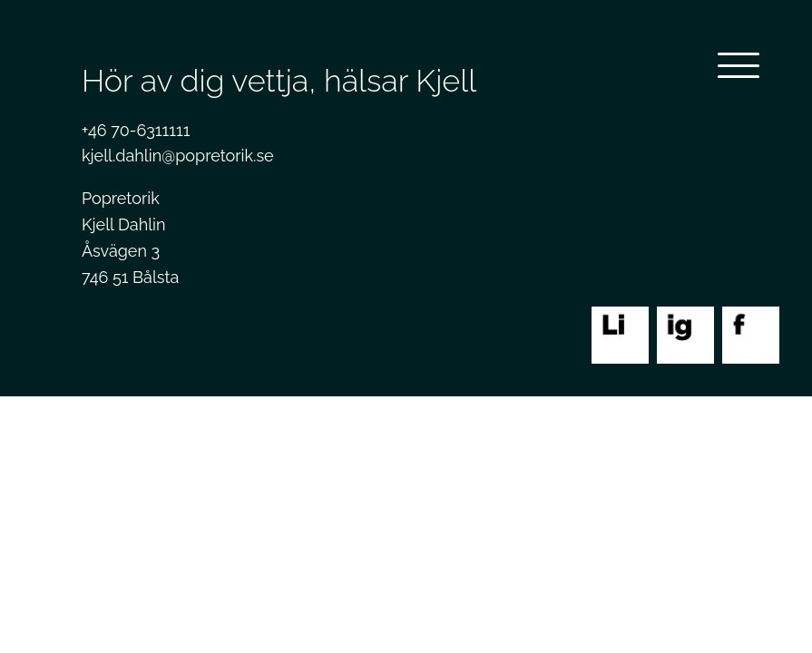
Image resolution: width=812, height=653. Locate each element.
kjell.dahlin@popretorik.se (178, 156)
